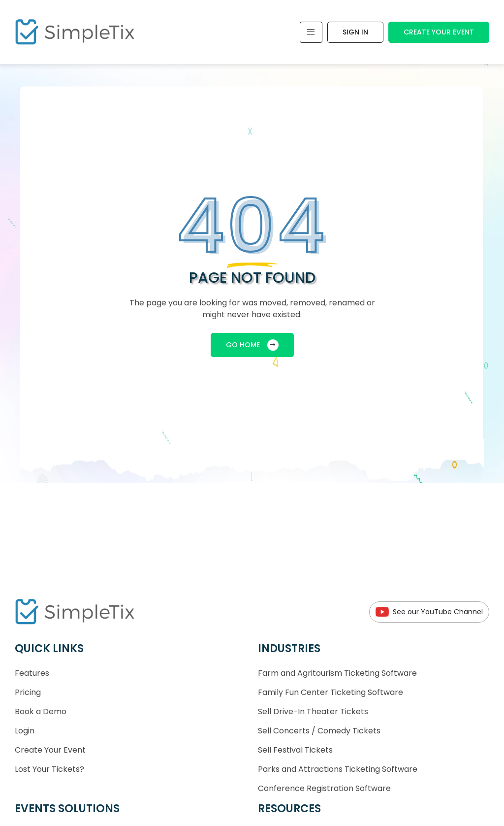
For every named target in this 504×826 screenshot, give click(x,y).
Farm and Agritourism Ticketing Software (337, 673)
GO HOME (252, 345)
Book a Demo (41, 711)
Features (32, 673)
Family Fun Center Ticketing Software (331, 692)
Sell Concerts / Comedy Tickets (319, 731)
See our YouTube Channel (429, 612)
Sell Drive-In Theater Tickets (313, 711)
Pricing (28, 692)
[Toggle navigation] (311, 32)
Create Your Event (439, 32)
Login (25, 731)
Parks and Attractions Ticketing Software (338, 769)
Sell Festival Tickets (295, 750)
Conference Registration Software (324, 788)
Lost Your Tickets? (49, 769)
